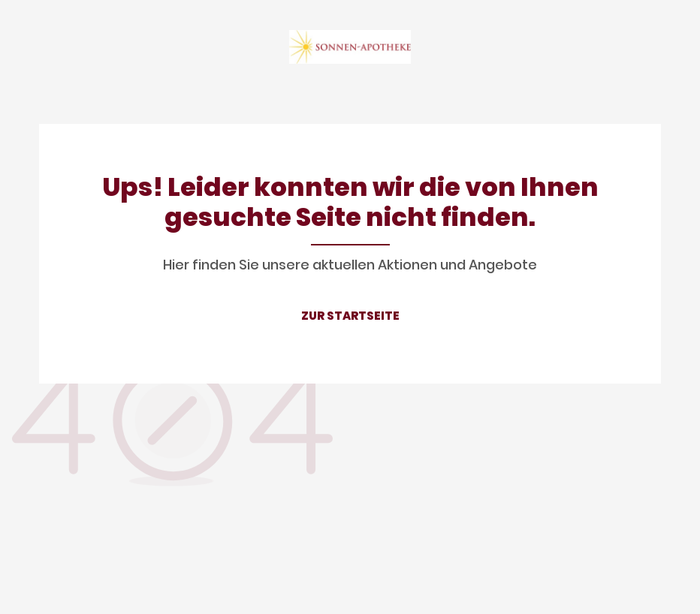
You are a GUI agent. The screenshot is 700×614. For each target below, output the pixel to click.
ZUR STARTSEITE (350, 316)
